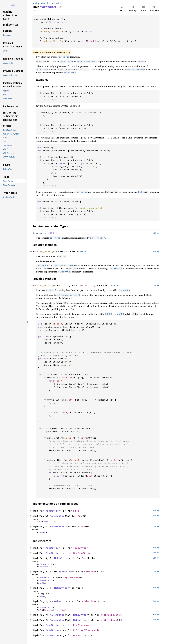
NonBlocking (81, 625)
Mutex (81, 527)
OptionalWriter (73, 577)
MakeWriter (53, 511)
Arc (80, 516)
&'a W (39, 522)
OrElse (91, 572)
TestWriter (80, 548)
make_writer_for (53, 41)
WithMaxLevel (110, 615)
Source (36, 10)
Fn (41, 594)
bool (64, 610)
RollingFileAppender (87, 630)
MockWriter (80, 635)
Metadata (93, 41)
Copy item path (61, 7)
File (76, 511)
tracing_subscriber (41, 3)
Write (60, 22)
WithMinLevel (110, 620)
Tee (84, 558)
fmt (53, 3)
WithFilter (89, 601)
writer (59, 3)
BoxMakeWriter (83, 553)
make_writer (51, 32)
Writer (50, 22)
